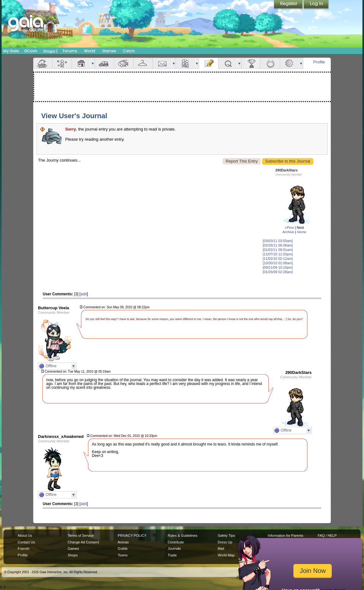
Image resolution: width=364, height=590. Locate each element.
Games (109, 51)
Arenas (123, 542)
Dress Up (225, 542)
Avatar (62, 63)
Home (301, 232)
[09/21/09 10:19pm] (278, 267)
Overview (43, 63)
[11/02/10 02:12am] (278, 259)
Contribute (176, 542)
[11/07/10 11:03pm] (278, 254)
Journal (209, 63)
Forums (70, 51)
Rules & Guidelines (183, 535)
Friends (185, 63)
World (90, 51)
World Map (226, 555)
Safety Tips (226, 535)
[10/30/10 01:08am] (278, 263)
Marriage (270, 63)
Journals (174, 548)
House (81, 63)
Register (289, 5)
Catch (129, 51)
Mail (162, 63)
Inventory (143, 63)
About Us (25, 535)
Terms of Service (81, 535)
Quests (228, 63)
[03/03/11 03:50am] (278, 241)
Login (316, 5)
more (93, 63)
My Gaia (11, 51)
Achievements (251, 63)
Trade (172, 555)
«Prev (289, 228)
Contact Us (26, 542)
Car (104, 63)
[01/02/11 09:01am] (278, 250)
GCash (31, 51)
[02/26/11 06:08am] (278, 245)
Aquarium (124, 63)
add (84, 294)
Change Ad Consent (83, 542)
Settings (290, 63)
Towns (123, 555)
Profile (319, 62)
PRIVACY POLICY (132, 535)
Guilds (123, 548)
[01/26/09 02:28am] (278, 272)
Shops (50, 51)
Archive (288, 232)
